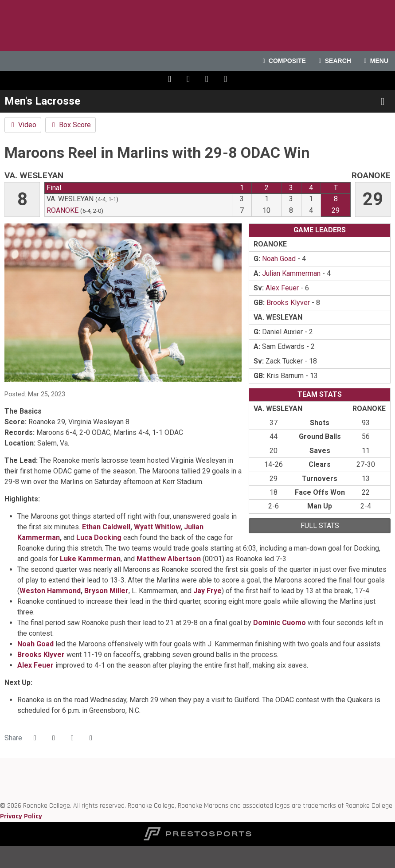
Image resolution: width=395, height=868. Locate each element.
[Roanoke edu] (0, 763)
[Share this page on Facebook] (35, 738)
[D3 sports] (0, 784)
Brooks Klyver (41, 655)
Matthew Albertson (169, 559)
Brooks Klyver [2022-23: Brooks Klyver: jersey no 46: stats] (288, 303)
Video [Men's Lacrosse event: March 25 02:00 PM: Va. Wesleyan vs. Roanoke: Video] (23, 125)
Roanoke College (197, 25)
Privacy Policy (21, 816)
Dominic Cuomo (280, 623)
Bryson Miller (106, 591)
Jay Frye (207, 591)
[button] (91, 738)
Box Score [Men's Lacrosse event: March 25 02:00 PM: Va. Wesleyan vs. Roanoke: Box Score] (70, 125)
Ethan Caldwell (106, 527)
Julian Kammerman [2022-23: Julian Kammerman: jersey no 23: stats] (291, 273)
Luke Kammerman (90, 559)
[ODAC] (0, 774)
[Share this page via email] (72, 738)
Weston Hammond (50, 591)
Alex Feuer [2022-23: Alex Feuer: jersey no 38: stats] (282, 288)
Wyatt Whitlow (157, 527)
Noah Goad (35, 644)
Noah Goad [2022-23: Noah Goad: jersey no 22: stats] (279, 259)
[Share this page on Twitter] (54, 738)
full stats (320, 526)
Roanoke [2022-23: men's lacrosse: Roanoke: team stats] (63, 210)
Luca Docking (99, 538)
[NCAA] (0, 795)
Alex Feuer (35, 665)
